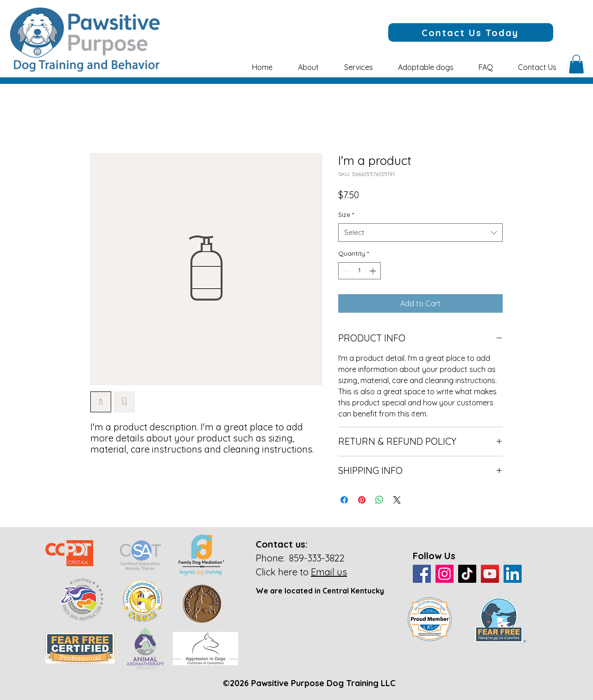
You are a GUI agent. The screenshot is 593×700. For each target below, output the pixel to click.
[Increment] (374, 271)
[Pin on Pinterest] (362, 500)
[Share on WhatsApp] (379, 500)
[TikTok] (467, 574)
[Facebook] (422, 574)
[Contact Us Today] (471, 32)
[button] (308, 67)
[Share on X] (397, 500)
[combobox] (420, 233)
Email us (329, 572)
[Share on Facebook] (344, 500)
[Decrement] (345, 271)
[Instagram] (445, 574)
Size (346, 214)
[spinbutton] (360, 271)
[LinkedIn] (513, 574)
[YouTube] (490, 574)
